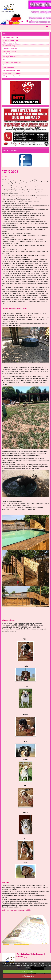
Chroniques (6, 65)
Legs (4, 59)
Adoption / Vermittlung (9, 51)
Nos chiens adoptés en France (11, 70)
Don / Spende (6, 54)
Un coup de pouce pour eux (10, 40)
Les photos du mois (8, 68)
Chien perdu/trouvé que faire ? (11, 76)
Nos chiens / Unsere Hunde (10, 38)
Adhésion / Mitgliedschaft (10, 49)
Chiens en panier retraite (10, 43)
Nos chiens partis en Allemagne (12, 73)
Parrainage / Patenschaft (9, 57)
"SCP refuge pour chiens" (20, 21)
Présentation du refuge (9, 46)
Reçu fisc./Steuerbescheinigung (12, 62)
